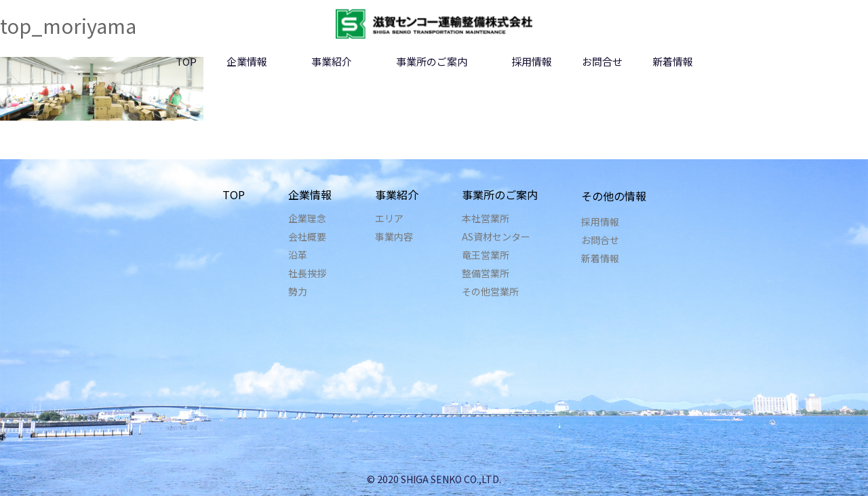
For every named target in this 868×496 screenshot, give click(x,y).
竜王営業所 (486, 255)
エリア (389, 218)
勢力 (298, 291)
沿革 (298, 255)
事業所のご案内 (432, 61)
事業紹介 (332, 61)
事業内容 (394, 236)
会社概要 (307, 236)
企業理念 (307, 218)
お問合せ (602, 61)
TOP (186, 61)
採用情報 (532, 61)
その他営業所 (490, 291)
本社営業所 (486, 218)
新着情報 (673, 61)
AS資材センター (496, 236)
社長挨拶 (307, 273)
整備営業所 (486, 273)
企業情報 (247, 61)
